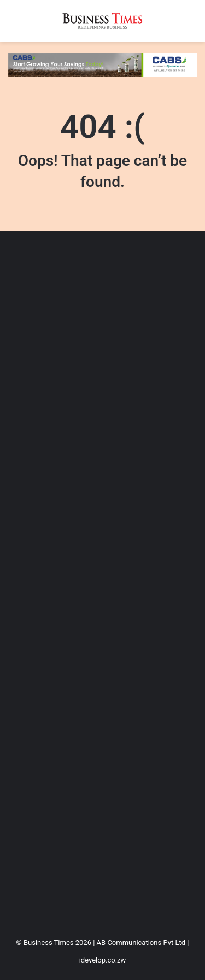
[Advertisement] (102, 580)
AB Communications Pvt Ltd (141, 943)
